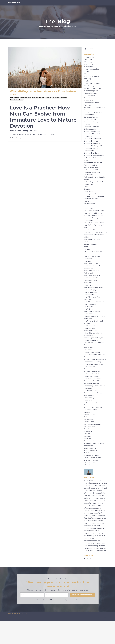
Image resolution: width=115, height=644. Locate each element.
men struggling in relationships (60, 98)
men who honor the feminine (92, 312)
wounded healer (91, 486)
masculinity (88, 296)
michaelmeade (90, 343)
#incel (86, 72)
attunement (89, 102)
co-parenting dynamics (93, 115)
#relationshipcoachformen (95, 87)
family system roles (92, 173)
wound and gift (90, 484)
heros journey (90, 213)
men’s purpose (90, 341)
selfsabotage (89, 439)
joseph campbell (91, 255)
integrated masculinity (93, 250)
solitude (87, 454)
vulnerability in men (92, 476)
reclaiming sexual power (94, 399)
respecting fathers (92, 409)
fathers (87, 185)
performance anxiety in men (95, 371)
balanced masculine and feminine (93, 106)
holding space (90, 215)
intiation (87, 253)
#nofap (87, 82)
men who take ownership (94, 316)
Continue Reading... (16, 138)
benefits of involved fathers (95, 110)
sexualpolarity (89, 449)
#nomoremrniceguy (92, 85)
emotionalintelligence (93, 158)
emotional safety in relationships (92, 154)
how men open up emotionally (91, 227)
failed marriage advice (25, 98)
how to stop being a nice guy (94, 242)
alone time (88, 100)
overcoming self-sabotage (94, 358)
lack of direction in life (93, 263)
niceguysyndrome (91, 356)
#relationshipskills (91, 92)
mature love (48, 98)
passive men (89, 363)
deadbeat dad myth (92, 130)
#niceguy (88, 80)
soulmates (88, 459)
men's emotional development (91, 319)
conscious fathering (92, 120)
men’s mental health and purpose (94, 337)
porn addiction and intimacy (95, 376)
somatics (88, 456)
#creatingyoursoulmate (93, 62)
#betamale (88, 60)
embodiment (89, 140)
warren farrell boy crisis (94, 479)
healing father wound (93, 200)
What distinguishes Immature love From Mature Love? (40, 93)
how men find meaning (93, 220)
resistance (88, 406)
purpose (87, 386)
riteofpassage (90, 414)
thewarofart (89, 466)
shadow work (89, 451)
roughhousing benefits (93, 426)
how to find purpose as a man (94, 234)
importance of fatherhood (94, 245)
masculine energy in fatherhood (92, 284)
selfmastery (89, 436)
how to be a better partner (38, 98)
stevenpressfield (90, 461)
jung (86, 258)
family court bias (91, 170)
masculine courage (91, 276)
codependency (90, 117)
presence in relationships (94, 381)
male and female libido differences (93, 269)
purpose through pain (93, 389)
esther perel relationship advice (94, 164)
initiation (88, 248)
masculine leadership (92, 288)
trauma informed (91, 471)
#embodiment (90, 67)
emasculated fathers (92, 135)
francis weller (89, 190)
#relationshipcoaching (93, 90)
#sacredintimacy (91, 95)
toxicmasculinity (91, 469)
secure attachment (92, 434)
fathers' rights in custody (94, 188)
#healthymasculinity (92, 70)
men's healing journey (93, 326)
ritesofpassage (90, 416)
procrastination (90, 383)
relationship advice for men (17, 100)
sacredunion (89, 431)
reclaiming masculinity (93, 396)
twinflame (88, 474)
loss (86, 266)
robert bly (88, 419)
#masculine (89, 75)
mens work (88, 328)
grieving (87, 195)
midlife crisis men (91, 346)
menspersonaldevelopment (95, 331)
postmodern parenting (93, 378)
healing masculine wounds (95, 203)
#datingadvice (90, 65)
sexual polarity (90, 446)
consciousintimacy (91, 125)
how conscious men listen (95, 218)
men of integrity (90, 303)
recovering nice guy (92, 401)
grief (86, 193)
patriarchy (88, 366)
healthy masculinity (92, 205)
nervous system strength (94, 353)
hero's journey (90, 210)
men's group (89, 323)
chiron (87, 112)
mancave (87, 273)
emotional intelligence (93, 143)
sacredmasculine (91, 429)
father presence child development (93, 179)
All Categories (89, 57)
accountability (90, 97)
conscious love (90, 122)
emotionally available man (94, 160)
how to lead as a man (93, 238)
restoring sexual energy (94, 411)
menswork (88, 333)
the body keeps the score (94, 464)
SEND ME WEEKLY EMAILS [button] (82, 617)
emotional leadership (93, 148)
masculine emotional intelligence (92, 279)
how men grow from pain (94, 223)
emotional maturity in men (94, 150)
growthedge (89, 198)
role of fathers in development (91, 422)
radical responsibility (93, 394)
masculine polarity (91, 291)
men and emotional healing (95, 301)
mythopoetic (89, 351)
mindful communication (94, 348)
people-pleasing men (92, 368)
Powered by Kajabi (102, 640)
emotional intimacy (15, 98)
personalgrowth (90, 373)
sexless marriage (91, 441)
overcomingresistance (93, 361)
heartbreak (88, 208)
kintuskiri (88, 261)
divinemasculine (91, 133)
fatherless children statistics (95, 183)
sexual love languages (93, 444)
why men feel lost (91, 481)
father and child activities (94, 175)
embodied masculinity (93, 138)
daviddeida (88, 128)
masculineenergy (91, 293)
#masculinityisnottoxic (93, 77)
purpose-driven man (92, 391)
